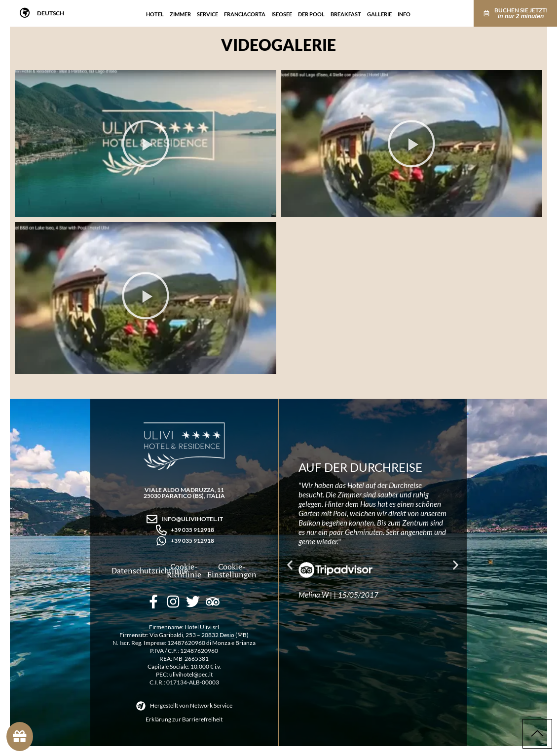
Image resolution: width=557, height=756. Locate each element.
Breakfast (346, 12)
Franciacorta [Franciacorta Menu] (245, 12)
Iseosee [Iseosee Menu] (282, 12)
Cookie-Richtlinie (184, 570)
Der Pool (311, 12)
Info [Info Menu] (404, 12)
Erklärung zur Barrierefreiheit (184, 719)
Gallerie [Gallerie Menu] (379, 12)
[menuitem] (51, 13)
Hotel (155, 12)
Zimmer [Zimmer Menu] (180, 12)
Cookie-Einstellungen (231, 570)
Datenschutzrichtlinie (150, 570)
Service (207, 12)
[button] (146, 146)
